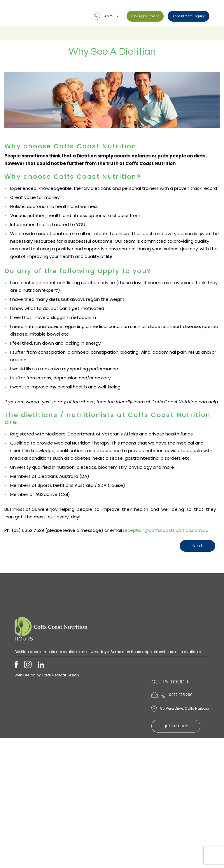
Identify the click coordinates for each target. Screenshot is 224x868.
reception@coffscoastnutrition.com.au (166, 530)
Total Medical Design (60, 675)
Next (197, 546)
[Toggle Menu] (200, 8)
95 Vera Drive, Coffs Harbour (185, 708)
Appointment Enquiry (189, 16)
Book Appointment (145, 16)
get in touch (176, 726)
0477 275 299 (108, 16)
